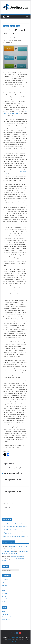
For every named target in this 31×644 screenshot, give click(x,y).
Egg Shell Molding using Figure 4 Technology (14, 526)
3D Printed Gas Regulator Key (10, 529)
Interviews (5, 588)
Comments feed (6, 617)
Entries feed (5, 614)
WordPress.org (6, 620)
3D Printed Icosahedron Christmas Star (13, 524)
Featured (6, 26)
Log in (3, 611)
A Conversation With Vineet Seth (18, 546)
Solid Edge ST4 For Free (16, 549)
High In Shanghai (8, 464)
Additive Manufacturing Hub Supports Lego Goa (15, 536)
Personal (4, 599)
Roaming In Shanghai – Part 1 (19, 468)
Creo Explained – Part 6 (12, 492)
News (3, 591)
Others (18, 26)
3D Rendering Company (8, 552)
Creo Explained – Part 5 (12, 480)
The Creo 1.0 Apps (10, 504)
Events (4, 582)
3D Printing (5, 580)
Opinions (12, 26)
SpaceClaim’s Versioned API (18, 556)
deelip (17, 37)
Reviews (4, 602)
